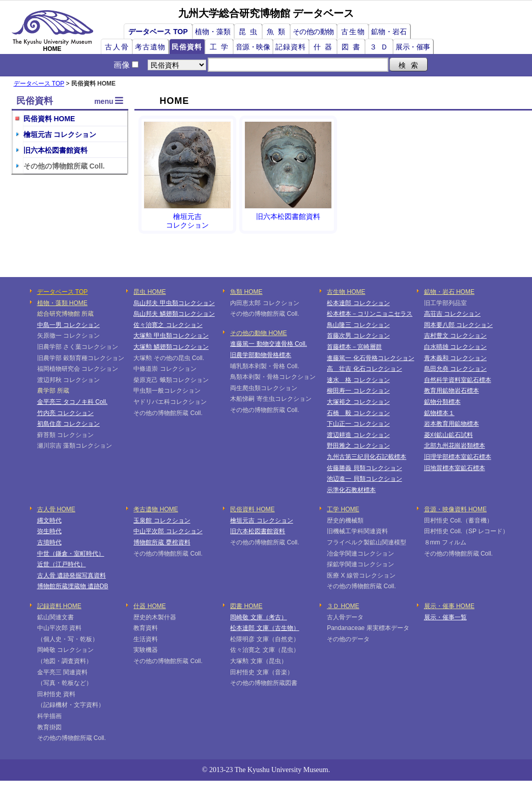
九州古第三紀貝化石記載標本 (367, 457)
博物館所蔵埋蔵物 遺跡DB (73, 586)
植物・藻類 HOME (62, 303)
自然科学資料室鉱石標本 (458, 380)
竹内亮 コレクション (65, 413)
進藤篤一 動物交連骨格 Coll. (269, 344)
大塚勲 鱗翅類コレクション (171, 347)
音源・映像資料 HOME (455, 509)
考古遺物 (150, 47)
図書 (353, 47)
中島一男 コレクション (68, 325)
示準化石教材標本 (351, 490)
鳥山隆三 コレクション (358, 325)
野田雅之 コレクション (358, 446)
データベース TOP (158, 32)
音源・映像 (253, 47)
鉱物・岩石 (389, 32)
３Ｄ (381, 47)
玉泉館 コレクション (162, 520)
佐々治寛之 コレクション (168, 325)
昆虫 (250, 32)
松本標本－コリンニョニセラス (370, 314)
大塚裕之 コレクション (358, 402)
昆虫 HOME (149, 292)
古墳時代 (49, 542)
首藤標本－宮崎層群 (354, 347)
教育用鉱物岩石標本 (452, 391)
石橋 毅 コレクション (358, 413)
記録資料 (291, 47)
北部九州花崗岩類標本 (455, 446)
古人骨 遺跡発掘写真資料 (72, 575)
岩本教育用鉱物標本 (452, 424)
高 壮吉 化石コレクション (364, 369)
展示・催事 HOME (449, 606)
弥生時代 (49, 531)
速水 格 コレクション (358, 380)
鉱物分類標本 (442, 402)
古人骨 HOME (56, 509)
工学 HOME (343, 509)
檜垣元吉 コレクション (60, 134)
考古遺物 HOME (156, 509)
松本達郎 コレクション (358, 303)
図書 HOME (246, 606)
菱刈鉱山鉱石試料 (449, 435)
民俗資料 (187, 47)
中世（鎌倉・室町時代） (71, 554)
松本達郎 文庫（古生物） (264, 628)
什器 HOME (149, 606)
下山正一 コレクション (358, 424)
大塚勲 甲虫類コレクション (171, 336)
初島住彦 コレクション (68, 424)
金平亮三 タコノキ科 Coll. (73, 402)
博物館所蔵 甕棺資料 (162, 542)
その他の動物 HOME (258, 333)
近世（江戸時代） (62, 564)
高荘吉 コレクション (452, 314)
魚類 (278, 32)
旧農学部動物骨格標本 (261, 355)
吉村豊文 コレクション (455, 336)
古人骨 (117, 47)
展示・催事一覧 (445, 617)
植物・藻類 (213, 32)
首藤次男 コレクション (358, 336)
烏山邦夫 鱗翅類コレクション (174, 314)
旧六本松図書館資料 (55, 150)
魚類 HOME (246, 292)
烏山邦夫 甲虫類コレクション (174, 303)
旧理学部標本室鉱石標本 (458, 457)
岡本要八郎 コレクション (458, 325)
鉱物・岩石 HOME (449, 292)
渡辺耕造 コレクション (358, 435)
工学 (221, 47)
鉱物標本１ (439, 413)
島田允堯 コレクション (455, 369)
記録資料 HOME (59, 606)
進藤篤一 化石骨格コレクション (370, 358)
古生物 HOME (346, 292)
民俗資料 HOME (49, 119)
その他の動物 (313, 32)
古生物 (353, 32)
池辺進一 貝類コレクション (364, 479)
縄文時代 (49, 520)
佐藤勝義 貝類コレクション (364, 468)
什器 (325, 47)
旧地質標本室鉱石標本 (455, 468)
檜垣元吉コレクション (187, 175)
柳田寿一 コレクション (358, 391)
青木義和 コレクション (455, 358)
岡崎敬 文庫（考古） (258, 617)
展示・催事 (413, 47)
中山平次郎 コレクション (168, 531)
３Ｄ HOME (343, 606)
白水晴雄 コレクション (455, 347)
